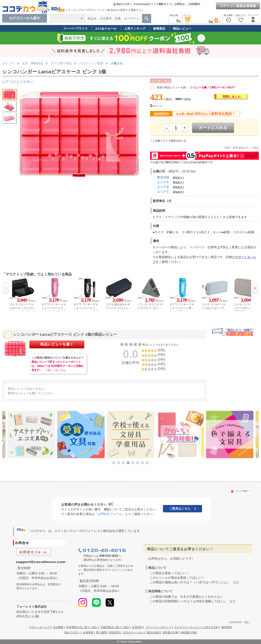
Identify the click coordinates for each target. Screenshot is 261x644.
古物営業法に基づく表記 (115, 627)
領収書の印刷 (170, 632)
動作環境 (227, 627)
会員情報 (88, 632)
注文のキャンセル (133, 632)
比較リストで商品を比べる (171, 141)
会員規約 (137, 627)
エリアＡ (163, 182)
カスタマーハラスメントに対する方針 (196, 627)
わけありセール (106, 29)
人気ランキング (135, 29)
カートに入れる (213, 128)
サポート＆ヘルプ (40, 627)
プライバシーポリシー (158, 627)
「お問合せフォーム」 (110, 514)
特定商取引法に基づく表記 (82, 627)
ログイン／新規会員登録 (238, 6)
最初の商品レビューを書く (172, 87)
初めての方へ (122, 4)
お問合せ (180, 4)
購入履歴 (101, 632)
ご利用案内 (194, 4)
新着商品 (159, 29)
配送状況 (115, 632)
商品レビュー (182, 29)
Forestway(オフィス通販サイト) (153, 4)
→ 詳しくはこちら (55, 370)
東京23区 (163, 177)
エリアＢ (163, 187)
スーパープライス (75, 29)
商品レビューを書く (57, 344)
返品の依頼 (153, 632)
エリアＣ (163, 192)
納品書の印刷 (189, 632)
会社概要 (58, 627)
